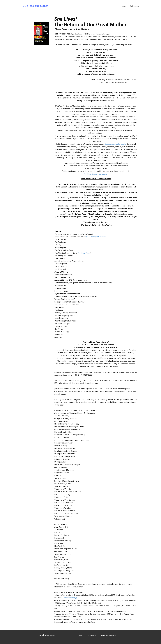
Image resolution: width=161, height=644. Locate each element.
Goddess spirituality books (115, 144)
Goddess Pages (84, 253)
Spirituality (135, 6)
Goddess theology (70, 598)
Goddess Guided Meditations (96, 174)
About (80, 635)
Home (123, 6)
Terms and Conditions (109, 635)
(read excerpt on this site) (96, 237)
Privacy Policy (92, 635)
